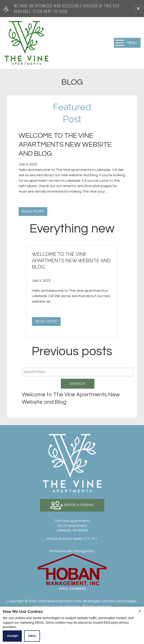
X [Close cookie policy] (140, 611)
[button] (138, 9)
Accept (12, 636)
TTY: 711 (72, 539)
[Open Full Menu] (127, 43)
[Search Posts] (78, 372)
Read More (33, 211)
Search (78, 384)
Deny (32, 636)
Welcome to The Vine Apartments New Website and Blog (71, 398)
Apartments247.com (64, 601)
